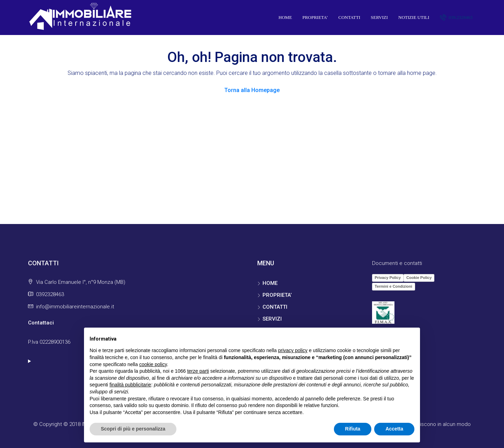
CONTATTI (349, 17)
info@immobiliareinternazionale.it (75, 307)
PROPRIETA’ (315, 17)
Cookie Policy (419, 278)
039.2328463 (456, 17)
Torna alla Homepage (252, 90)
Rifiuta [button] (353, 429)
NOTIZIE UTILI (414, 17)
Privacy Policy (388, 278)
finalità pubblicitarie (130, 385)
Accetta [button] (394, 429)
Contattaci (41, 323)
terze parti (198, 371)
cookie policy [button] (153, 364)
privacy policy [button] (293, 350)
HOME (285, 17)
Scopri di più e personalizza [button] (133, 429)
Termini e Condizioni (394, 286)
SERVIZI (379, 17)
